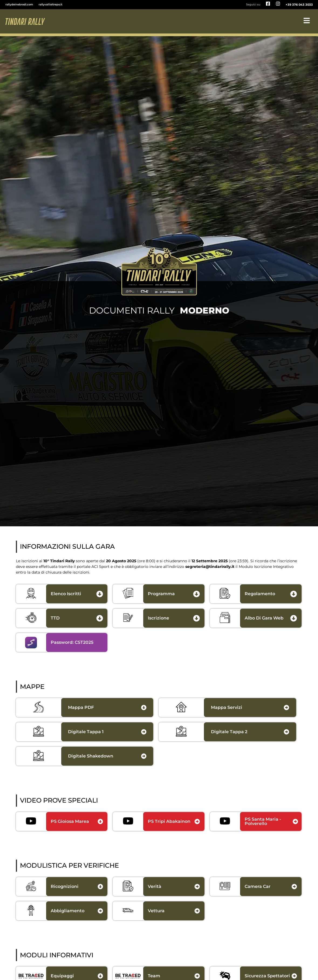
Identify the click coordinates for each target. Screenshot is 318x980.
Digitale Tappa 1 (86, 732)
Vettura (156, 911)
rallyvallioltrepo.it (50, 4)
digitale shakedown (91, 756)
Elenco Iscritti (66, 594)
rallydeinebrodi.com (19, 4)
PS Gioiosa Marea (70, 821)
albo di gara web (264, 618)
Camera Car (258, 886)
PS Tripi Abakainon (169, 821)
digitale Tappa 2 (229, 732)
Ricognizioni (65, 886)
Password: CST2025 (72, 642)
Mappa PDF (81, 707)
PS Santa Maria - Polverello (263, 821)
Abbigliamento (68, 911)
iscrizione (158, 618)
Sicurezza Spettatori (267, 976)
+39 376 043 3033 (299, 5)
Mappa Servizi (227, 707)
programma (161, 594)
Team (154, 976)
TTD (55, 618)
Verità (155, 886)
